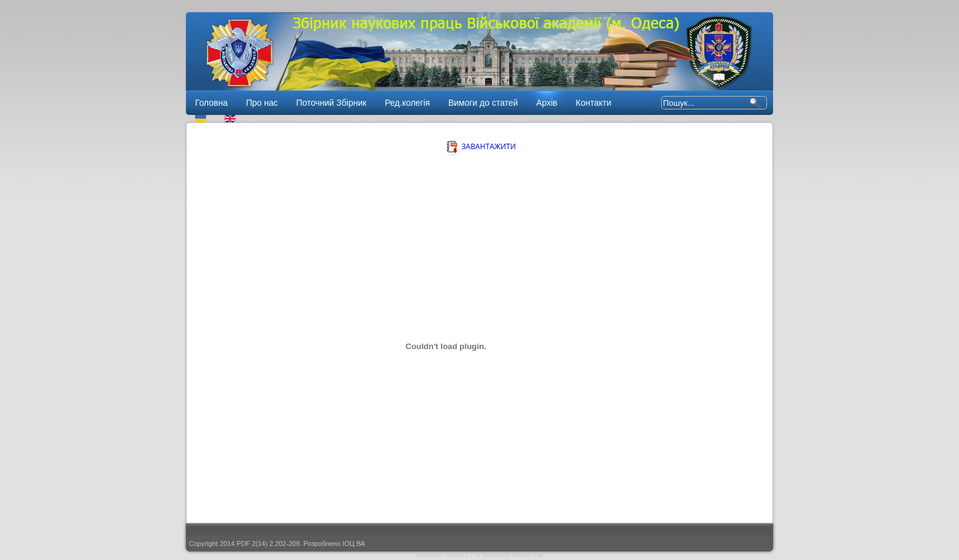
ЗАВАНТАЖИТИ (479, 146)
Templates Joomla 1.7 (444, 555)
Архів (547, 103)
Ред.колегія (407, 103)
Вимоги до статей (483, 103)
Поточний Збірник (331, 103)
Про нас (262, 103)
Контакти (593, 103)
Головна (211, 103)
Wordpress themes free (513, 555)
